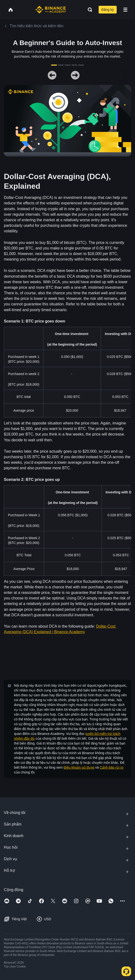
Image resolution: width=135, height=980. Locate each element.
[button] (125, 10)
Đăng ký (108, 10)
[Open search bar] (88, 10)
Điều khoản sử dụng (79, 767)
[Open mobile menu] (125, 10)
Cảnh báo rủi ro (112, 767)
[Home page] (51, 10)
